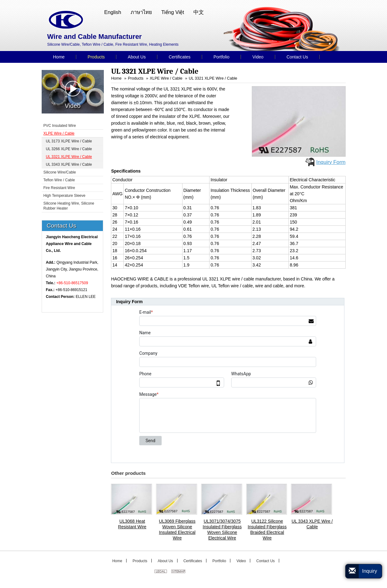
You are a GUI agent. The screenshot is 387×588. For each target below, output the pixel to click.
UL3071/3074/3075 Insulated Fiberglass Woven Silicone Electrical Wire (222, 530)
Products (136, 78)
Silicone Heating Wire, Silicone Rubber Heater (69, 206)
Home (116, 78)
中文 (199, 12)
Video (73, 95)
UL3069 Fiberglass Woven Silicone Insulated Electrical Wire (177, 530)
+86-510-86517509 (72, 283)
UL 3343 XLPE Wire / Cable (312, 524)
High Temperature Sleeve (64, 196)
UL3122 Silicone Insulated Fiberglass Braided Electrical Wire (267, 530)
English (113, 12)
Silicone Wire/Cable (60, 172)
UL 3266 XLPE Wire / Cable (69, 149)
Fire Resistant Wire (59, 188)
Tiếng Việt (173, 12)
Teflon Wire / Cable (59, 180)
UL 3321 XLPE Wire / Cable (213, 78)
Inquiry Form (331, 162)
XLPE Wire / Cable (166, 78)
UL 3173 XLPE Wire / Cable (69, 141)
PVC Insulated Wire (60, 126)
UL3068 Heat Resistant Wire (132, 524)
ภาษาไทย (141, 12)
